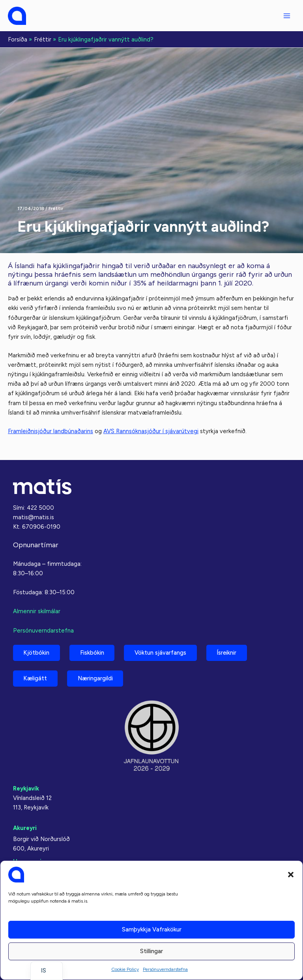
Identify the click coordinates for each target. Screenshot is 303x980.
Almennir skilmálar (37, 610)
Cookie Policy (125, 969)
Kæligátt (36, 678)
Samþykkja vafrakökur (152, 929)
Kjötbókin (37, 652)
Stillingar (151, 951)
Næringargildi (97, 678)
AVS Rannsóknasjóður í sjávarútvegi (151, 431)
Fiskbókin (94, 652)
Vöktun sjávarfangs (163, 652)
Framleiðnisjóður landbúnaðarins (50, 431)
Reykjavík (26, 789)
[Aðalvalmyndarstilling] (287, 16)
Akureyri (25, 828)
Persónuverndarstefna (165, 969)
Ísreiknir (230, 652)
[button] (291, 875)
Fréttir (56, 208)
